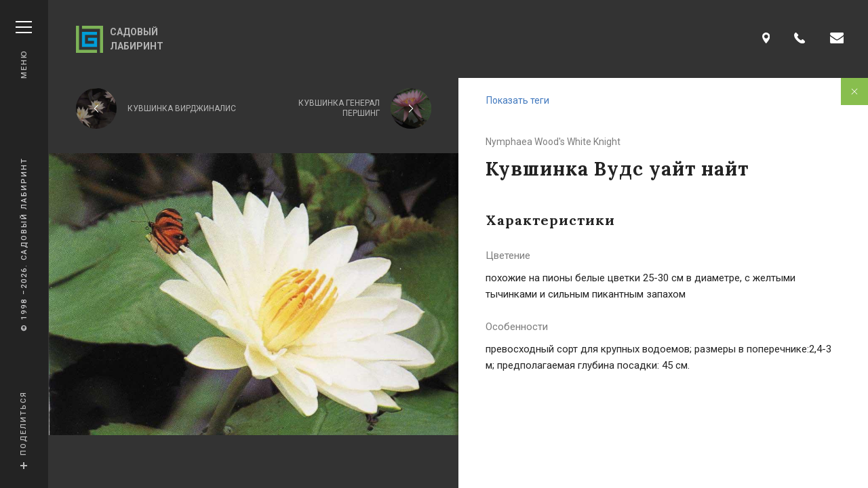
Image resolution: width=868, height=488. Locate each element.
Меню (24, 50)
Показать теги (518, 100)
